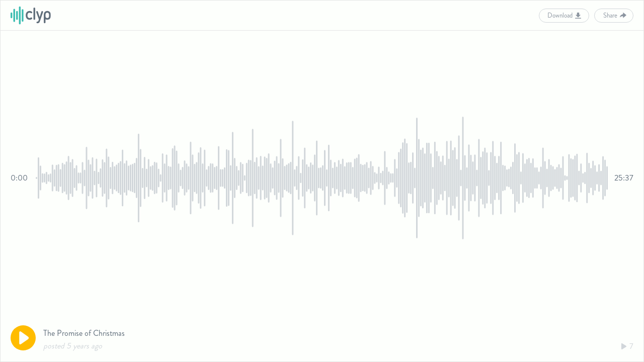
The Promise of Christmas (84, 333)
